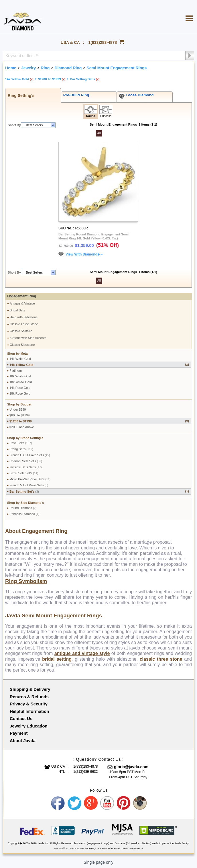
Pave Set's (21, 443)
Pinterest (124, 803)
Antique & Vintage (22, 303)
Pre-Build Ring (75, 95)
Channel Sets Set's (26, 461)
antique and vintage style (82, 653)
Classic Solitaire (21, 331)
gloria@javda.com (131, 767)
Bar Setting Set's (99, 491)
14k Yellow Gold (99, 365)
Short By (14, 125)
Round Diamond (23, 508)
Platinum (16, 370)
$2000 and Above (22, 427)
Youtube (107, 803)
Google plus (91, 803)
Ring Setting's (20, 95)
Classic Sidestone (22, 345)
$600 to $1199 (19, 415)
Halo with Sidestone (24, 317)
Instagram (140, 803)
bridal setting (57, 659)
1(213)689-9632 (85, 772)
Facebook (58, 803)
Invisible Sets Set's (26, 467)
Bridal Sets (17, 310)
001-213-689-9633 (132, 849)
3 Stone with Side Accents (28, 338)
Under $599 (18, 409)
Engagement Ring (21, 296)
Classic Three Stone (24, 324)
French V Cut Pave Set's (29, 485)
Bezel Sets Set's (24, 473)
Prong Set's (21, 449)
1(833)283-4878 (103, 42)
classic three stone (161, 659)
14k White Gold (20, 359)
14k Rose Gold (20, 388)
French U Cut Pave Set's (30, 455)
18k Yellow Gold (21, 382)
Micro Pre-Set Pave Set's (30, 479)
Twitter (74, 803)
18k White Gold (20, 376)
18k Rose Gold (20, 393)
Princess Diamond (24, 514)
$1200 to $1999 (99, 421)
